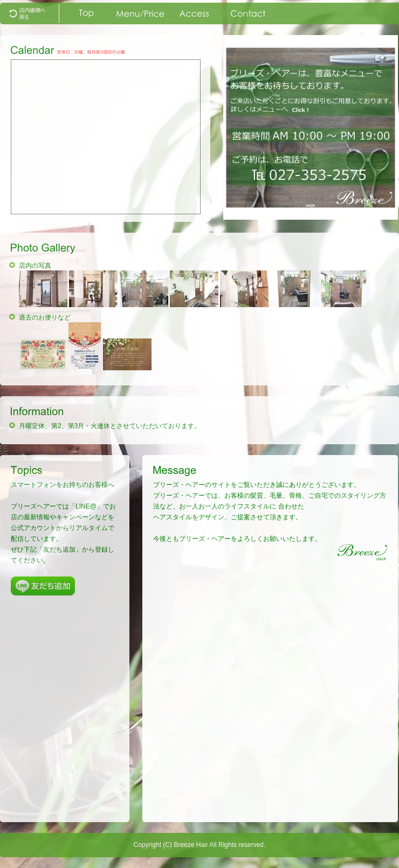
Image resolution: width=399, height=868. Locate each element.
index (86, 13)
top (32, 13)
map (194, 13)
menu (140, 13)
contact (248, 13)
